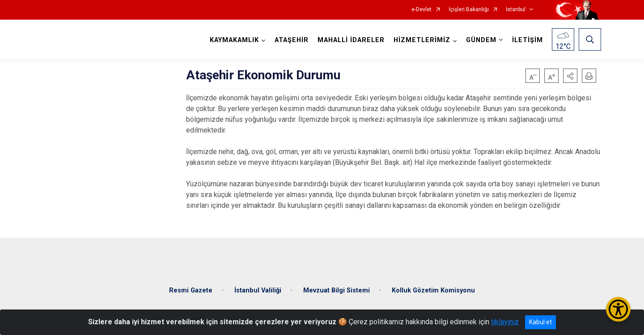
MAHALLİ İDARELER (351, 40)
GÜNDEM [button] (481, 40)
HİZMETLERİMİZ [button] (422, 40)
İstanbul (516, 10)
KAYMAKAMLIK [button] (234, 40)
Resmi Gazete (191, 288)
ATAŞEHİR (291, 40)
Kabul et (540, 322)
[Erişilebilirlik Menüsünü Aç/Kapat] (618, 309)
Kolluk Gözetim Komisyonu (433, 288)
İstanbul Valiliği (258, 288)
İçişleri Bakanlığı (469, 10)
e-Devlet (422, 10)
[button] (570, 76)
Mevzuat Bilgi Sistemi (337, 288)
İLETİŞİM (527, 40)
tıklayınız (505, 322)
